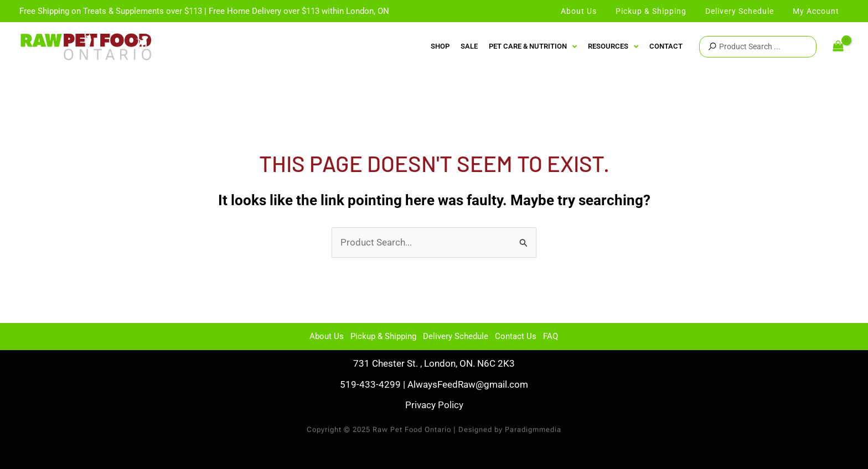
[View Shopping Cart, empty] (838, 47)
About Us (327, 336)
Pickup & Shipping (383, 336)
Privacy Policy (434, 405)
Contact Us (516, 336)
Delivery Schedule (456, 336)
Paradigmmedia (533, 429)
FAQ (551, 336)
